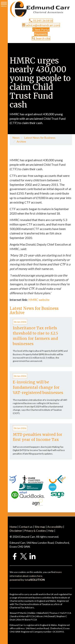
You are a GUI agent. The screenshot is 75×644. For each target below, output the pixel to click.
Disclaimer (16, 531)
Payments (41, 34)
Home (13, 527)
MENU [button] (4, 5)
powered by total (27, 580)
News (16, 138)
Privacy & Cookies (35, 531)
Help (51, 531)
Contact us (26, 527)
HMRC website (39, 300)
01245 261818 (41, 21)
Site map (40, 527)
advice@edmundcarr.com (41, 25)
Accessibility (55, 527)
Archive (21, 141)
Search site (41, 38)
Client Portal (41, 30)
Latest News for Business (40, 138)
